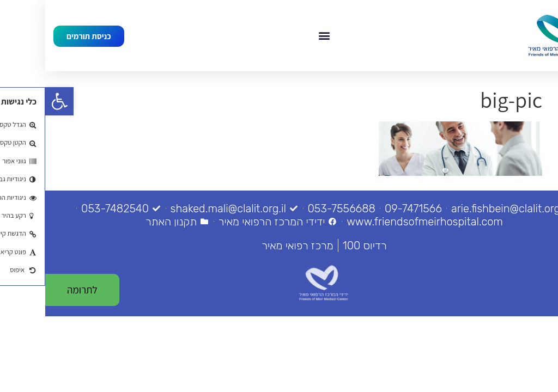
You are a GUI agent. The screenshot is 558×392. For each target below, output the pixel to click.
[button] (279, 36)
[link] (14, 101)
